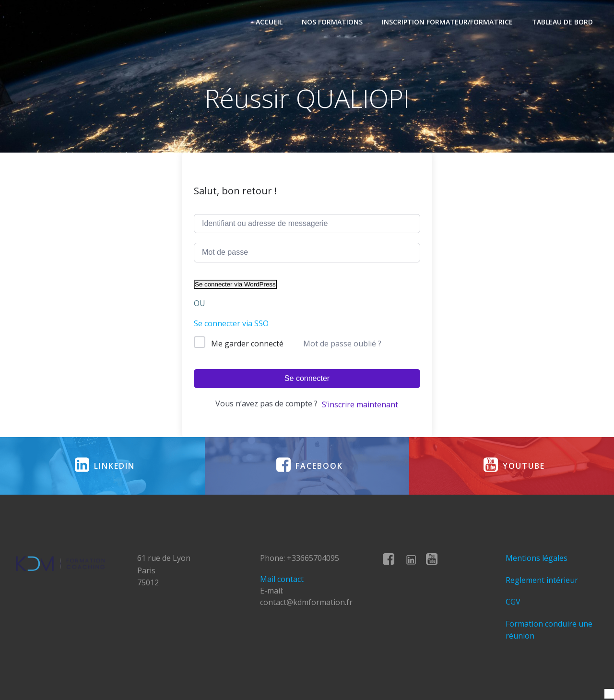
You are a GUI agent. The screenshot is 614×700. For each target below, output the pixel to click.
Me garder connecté (247, 344)
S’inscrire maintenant (360, 404)
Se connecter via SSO (231, 323)
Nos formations (332, 22)
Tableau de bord (562, 22)
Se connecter (307, 378)
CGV (513, 602)
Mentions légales (537, 558)
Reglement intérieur (542, 580)
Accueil (269, 22)
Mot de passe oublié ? (342, 344)
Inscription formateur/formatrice (447, 22)
